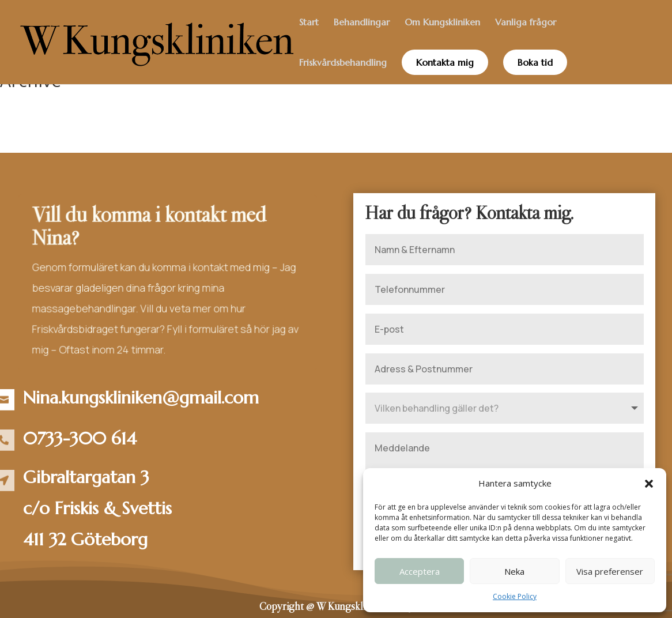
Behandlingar (362, 23)
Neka (514, 571)
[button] (649, 484)
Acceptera (420, 571)
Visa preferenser (610, 571)
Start (309, 23)
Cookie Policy (515, 596)
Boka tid (535, 62)
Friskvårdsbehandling (343, 63)
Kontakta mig (445, 62)
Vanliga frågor (526, 23)
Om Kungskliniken (442, 23)
